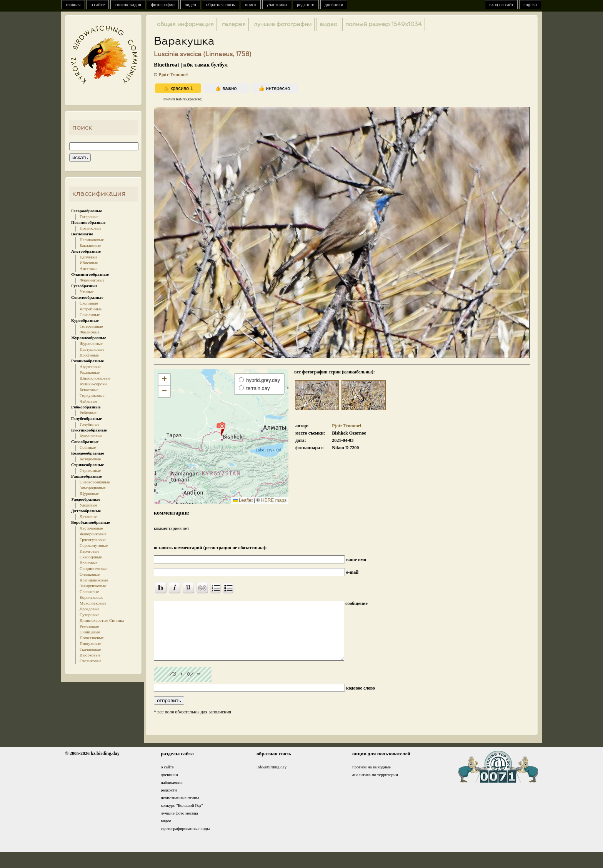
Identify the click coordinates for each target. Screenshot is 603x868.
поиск (251, 5)
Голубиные (89, 424)
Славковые (89, 591)
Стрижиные (90, 470)
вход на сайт (501, 5)
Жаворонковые (93, 534)
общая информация (185, 24)
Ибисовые (89, 263)
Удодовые (88, 505)
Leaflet (243, 500)
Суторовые (89, 615)
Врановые (89, 563)
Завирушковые (93, 586)
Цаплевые (88, 257)
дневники (334, 5)
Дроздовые (89, 609)
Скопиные (89, 303)
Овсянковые (91, 661)
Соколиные (90, 315)
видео (190, 5)
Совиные (88, 447)
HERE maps (274, 500)
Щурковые (89, 493)
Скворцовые (91, 557)
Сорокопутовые (94, 545)
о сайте (98, 5)
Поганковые (90, 228)
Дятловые (88, 516)
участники (277, 5)
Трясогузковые (93, 540)
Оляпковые (90, 574)
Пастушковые (92, 349)
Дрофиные (89, 355)
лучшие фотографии (283, 24)
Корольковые (91, 597)
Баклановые (90, 245)
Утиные (87, 292)
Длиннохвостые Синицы (102, 620)
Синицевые (90, 632)
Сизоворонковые (95, 482)
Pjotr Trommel (173, 75)
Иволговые (89, 551)
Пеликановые (92, 240)
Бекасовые (89, 390)
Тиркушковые (92, 395)
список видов (128, 5)
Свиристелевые (93, 568)
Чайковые (88, 401)
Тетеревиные (91, 326)
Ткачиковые (90, 649)
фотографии (163, 5)
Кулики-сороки (93, 384)
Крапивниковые (94, 580)
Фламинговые (92, 280)
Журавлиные (91, 343)
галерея (234, 24)
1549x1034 (384, 24)
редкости (306, 5)
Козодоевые (90, 459)
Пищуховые (90, 643)
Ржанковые (90, 372)
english (530, 5)
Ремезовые (89, 626)
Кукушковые (91, 436)
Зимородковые (93, 488)
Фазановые (90, 332)
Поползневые (92, 638)
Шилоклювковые (95, 378)
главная (73, 5)
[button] (221, 429)
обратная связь (221, 5)
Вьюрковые (90, 655)
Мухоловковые (93, 603)
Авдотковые (90, 367)
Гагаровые (89, 217)
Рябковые (88, 413)
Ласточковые (91, 528)
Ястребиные (91, 309)
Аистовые (88, 268)
